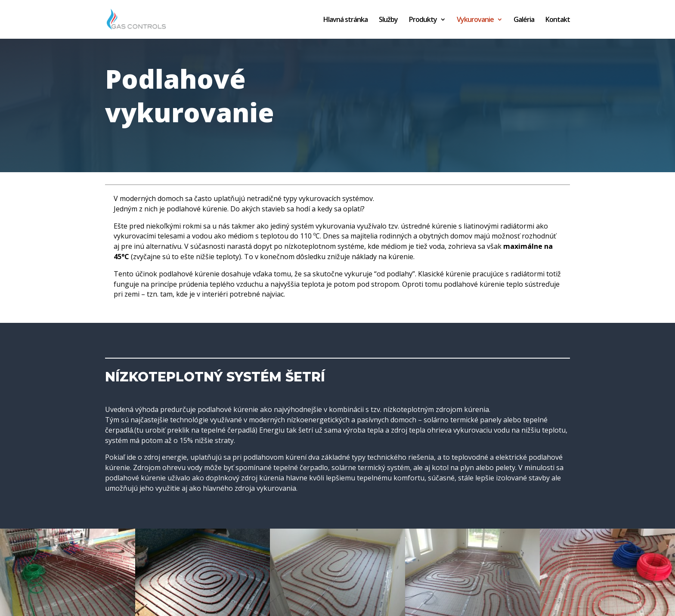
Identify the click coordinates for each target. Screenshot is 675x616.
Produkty (423, 20)
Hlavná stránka (345, 20)
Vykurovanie (475, 20)
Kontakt (558, 20)
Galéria (524, 20)
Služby (388, 20)
